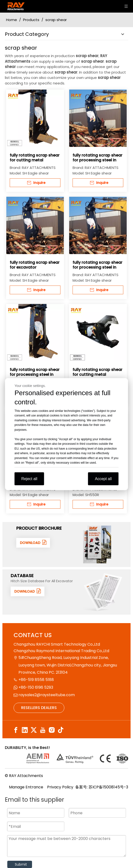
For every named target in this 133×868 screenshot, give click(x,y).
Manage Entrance (26, 787)
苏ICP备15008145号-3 (108, 787)
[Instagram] (52, 730)
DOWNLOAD (33, 543)
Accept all (103, 479)
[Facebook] (16, 730)
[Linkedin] (25, 730)
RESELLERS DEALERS (39, 708)
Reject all (29, 479)
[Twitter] (34, 730)
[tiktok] (61, 730)
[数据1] (103, 592)
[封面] (97, 544)
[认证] (77, 759)
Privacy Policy (60, 787)
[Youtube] (43, 730)
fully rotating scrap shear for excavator (35, 265)
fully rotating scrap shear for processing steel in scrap (97, 158)
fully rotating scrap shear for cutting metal (35, 158)
